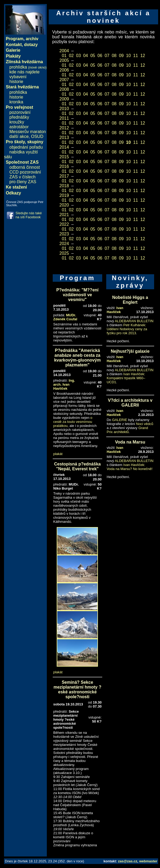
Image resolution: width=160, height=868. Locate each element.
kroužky (17, 122)
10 (128, 56)
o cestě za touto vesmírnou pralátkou (73, 422)
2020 (64, 205)
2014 (64, 147)
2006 (64, 70)
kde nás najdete (24, 72)
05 (93, 56)
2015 (64, 157)
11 (136, 56)
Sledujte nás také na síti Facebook (29, 215)
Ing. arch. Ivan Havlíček (64, 384)
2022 (64, 224)
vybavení (18, 77)
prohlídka (28, 67)
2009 (64, 99)
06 (100, 56)
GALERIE (120, 420)
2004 (64, 51)
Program (15, 39)
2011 (64, 118)
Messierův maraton (28, 132)
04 (86, 56)
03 (78, 56)
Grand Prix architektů (127, 430)
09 (121, 56)
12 (143, 56)
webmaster (148, 861)
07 (107, 56)
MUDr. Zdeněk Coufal (65, 317)
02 (71, 56)
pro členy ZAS (23, 182)
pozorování (20, 112)
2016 (64, 166)
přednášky (19, 117)
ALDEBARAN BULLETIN (134, 321)
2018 (64, 186)
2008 (64, 89)
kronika (16, 102)
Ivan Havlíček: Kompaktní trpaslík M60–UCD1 (126, 378)
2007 (64, 80)
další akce (19, 136)
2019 (64, 195)
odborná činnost (25, 167)
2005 (64, 60)
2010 (64, 109)
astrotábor (19, 127)
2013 (64, 138)
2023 (64, 234)
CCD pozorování (25, 172)
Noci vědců (145, 424)
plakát (58, 454)
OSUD (37, 136)
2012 (64, 128)
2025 (64, 253)
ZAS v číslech (22, 177)
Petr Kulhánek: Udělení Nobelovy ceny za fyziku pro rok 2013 (127, 329)
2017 (64, 176)
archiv (32, 39)
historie (16, 82)
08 (114, 56)
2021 (64, 215)
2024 (64, 244)
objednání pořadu (26, 147)
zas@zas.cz (128, 861)
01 (64, 56)
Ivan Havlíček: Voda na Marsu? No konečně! (130, 467)
